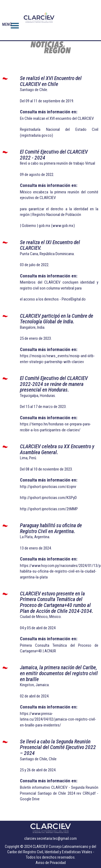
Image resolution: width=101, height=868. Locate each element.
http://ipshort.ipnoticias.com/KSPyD (48, 498)
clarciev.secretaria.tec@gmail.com (50, 838)
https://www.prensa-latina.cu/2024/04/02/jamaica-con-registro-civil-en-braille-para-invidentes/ (58, 719)
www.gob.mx (63, 226)
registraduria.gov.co (36, 135)
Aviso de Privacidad (51, 863)
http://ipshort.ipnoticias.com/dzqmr (48, 487)
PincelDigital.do (74, 299)
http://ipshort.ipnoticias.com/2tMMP (49, 509)
